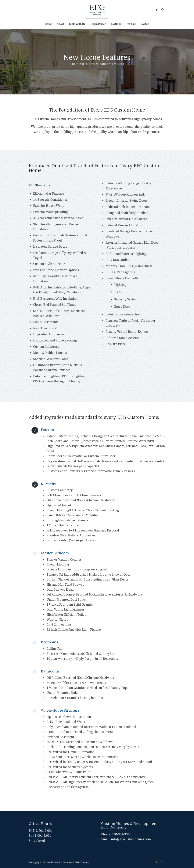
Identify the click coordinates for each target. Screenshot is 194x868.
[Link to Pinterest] (162, 10)
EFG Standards (39, 185)
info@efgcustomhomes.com (131, 839)
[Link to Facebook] (157, 10)
